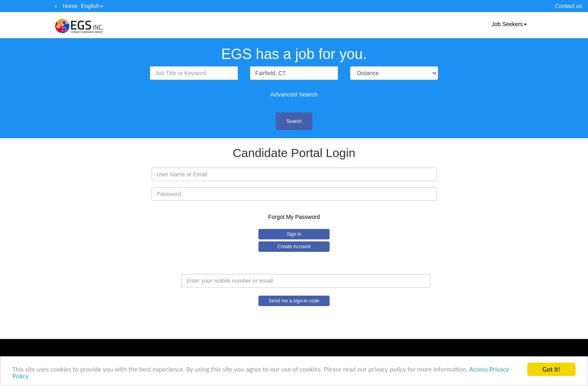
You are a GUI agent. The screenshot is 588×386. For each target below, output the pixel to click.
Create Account (294, 247)
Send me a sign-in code (294, 301)
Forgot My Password (294, 217)
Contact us (569, 6)
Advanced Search (294, 94)
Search (294, 121)
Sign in (294, 234)
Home (70, 6)
